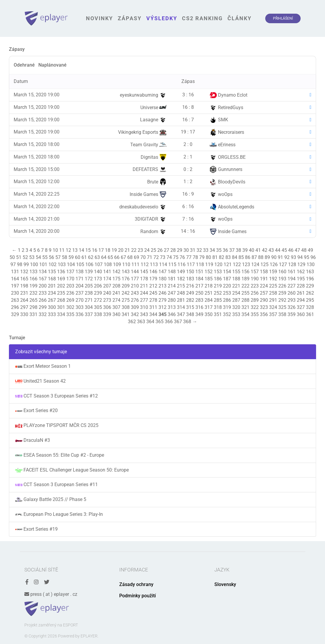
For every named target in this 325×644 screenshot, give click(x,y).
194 (292, 279)
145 (144, 272)
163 (310, 272)
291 (273, 300)
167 (43, 279)
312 (162, 307)
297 (24, 307)
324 (273, 307)
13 (75, 250)
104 (71, 264)
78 (195, 257)
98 (20, 264)
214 (172, 286)
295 (310, 300)
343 (144, 314)
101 (43, 264)
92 (287, 257)
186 (218, 279)
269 (70, 300)
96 (313, 257)
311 (153, 307)
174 (107, 279)
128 (292, 264)
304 (89, 307)
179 (153, 279)
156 (245, 272)
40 (252, 250)
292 (282, 300)
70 (143, 257)
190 (255, 279)
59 (71, 257)
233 (43, 293)
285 (218, 300)
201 (52, 286)
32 (199, 250)
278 (153, 300)
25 (153, 250)
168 (52, 279)
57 (58, 257)
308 (126, 307)
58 (65, 257)
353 (236, 314)
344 (153, 314)
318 (218, 307)
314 (181, 307)
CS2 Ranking (202, 18)
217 (199, 286)
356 (264, 314)
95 (307, 257)
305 (98, 307)
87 (254, 257)
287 (236, 300)
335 (70, 314)
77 (189, 257)
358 (282, 314)
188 (236, 279)
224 (264, 286)
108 (108, 264)
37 (232, 250)
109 (117, 264)
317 (209, 307)
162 (301, 272)
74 (169, 257)
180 (162, 279)
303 (80, 307)
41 (258, 250)
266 (43, 300)
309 (135, 307)
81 (215, 257)
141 (107, 272)
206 (98, 286)
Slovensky (225, 584)
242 (126, 293)
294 (301, 300)
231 (24, 293)
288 (245, 300)
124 (255, 264)
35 (219, 250)
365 (160, 322)
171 (80, 279)
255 (245, 293)
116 (182, 264)
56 (51, 257)
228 (301, 286)
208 (116, 286)
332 (43, 314)
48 (304, 250)
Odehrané (24, 65)
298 (33, 307)
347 (181, 314)
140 (98, 272)
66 (117, 257)
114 (163, 264)
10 (55, 250)
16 (95, 250)
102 (52, 264)
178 (144, 279)
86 (248, 257)
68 (130, 257)
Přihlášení (283, 18)
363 (141, 322)
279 (162, 300)
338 (98, 314)
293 (292, 300)
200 (43, 286)
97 (13, 264)
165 (24, 279)
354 (245, 314)
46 (291, 250)
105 (80, 264)
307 (116, 307)
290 (264, 300)
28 (173, 250)
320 (236, 307)
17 (101, 250)
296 (15, 307)
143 (126, 272)
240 (107, 293)
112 (145, 264)
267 (52, 300)
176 (126, 279)
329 (15, 314)
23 (140, 250)
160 (282, 272)
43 (271, 250)
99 (26, 264)
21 (127, 250)
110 (126, 264)
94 (300, 257)
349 (199, 314)
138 (80, 272)
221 (236, 286)
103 (62, 264)
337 (89, 314)
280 (172, 300)
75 (176, 257)
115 (172, 264)
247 (172, 293)
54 (38, 257)
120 (218, 264)
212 (153, 286)
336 (80, 314)
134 (43, 272)
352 (227, 314)
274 (116, 300)
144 (135, 272)
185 (209, 279)
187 (227, 279)
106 (89, 264)
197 (15, 286)
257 (264, 293)
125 (264, 264)
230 (15, 293)
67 (123, 257)
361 (310, 314)
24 (147, 250)
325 (282, 307)
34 (212, 250)
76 (182, 257)
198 (24, 286)
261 (301, 293)
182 (181, 279)
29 (180, 250)
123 (246, 264)
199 (33, 286)
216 (190, 286)
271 (89, 300)
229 (310, 286)
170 (70, 279)
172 (89, 279)
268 (61, 300)
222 (245, 286)
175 (116, 279)
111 (135, 264)
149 (181, 272)
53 (32, 257)
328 (310, 307)
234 (52, 293)
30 (186, 250)
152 (209, 272)
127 (283, 264)
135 (52, 272)
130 (311, 264)
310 (144, 307)
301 (61, 307)
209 (126, 286)
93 (293, 257)
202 (61, 286)
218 (209, 286)
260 (292, 293)
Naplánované (52, 65)
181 (172, 279)
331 (33, 314)
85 (241, 257)
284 (209, 300)
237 (80, 293)
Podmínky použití (138, 596)
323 (264, 307)
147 (162, 272)
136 (61, 272)
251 (209, 293)
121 (228, 264)
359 (292, 314)
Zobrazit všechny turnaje (41, 352)
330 (24, 314)
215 (181, 286)
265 (33, 300)
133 (33, 272)
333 (52, 314)
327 (301, 307)
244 (144, 293)
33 (206, 250)
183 (190, 279)
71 (150, 257)
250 (199, 293)
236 (70, 293)
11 (62, 250)
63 (97, 257)
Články (240, 18)
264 (24, 300)
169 (61, 279)
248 (181, 293)
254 (236, 293)
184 (199, 279)
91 (280, 257)
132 (24, 272)
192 (273, 279)
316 (199, 307)
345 (162, 314)
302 (70, 307)
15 (88, 250)
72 (156, 257)
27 (167, 250)
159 (273, 272)
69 (136, 257)
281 (181, 300)
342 (135, 314)
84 (235, 257)
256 (255, 293)
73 (163, 257)
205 (89, 286)
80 (208, 257)
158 (264, 272)
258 (273, 293)
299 (43, 307)
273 (107, 300)
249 (190, 293)
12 (68, 250)
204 (80, 286)
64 (104, 257)
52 (25, 257)
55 (45, 257)
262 (310, 293)
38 (238, 250)
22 (134, 250)
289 (255, 300)
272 (98, 300)
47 (297, 250)
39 (245, 250)
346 (172, 314)
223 (255, 286)
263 (15, 300)
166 (33, 279)
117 (191, 264)
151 (199, 272)
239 (98, 293)
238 (89, 293)
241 (116, 293)
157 (255, 272)
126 (274, 264)
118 (200, 264)
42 (265, 250)
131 (15, 272)
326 (292, 307)
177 (135, 279)
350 (209, 314)
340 (116, 314)
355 (255, 314)
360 (301, 314)
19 (114, 250)
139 (89, 272)
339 (107, 314)
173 (98, 279)
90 (274, 257)
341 (126, 314)
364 (150, 322)
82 (222, 257)
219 (218, 286)
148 (172, 272)
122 (237, 264)
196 (310, 279)
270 (80, 300)
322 (255, 307)
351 (218, 314)
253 (227, 293)
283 (199, 300)
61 (84, 257)
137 (70, 272)
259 (282, 293)
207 (107, 286)
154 (227, 272)
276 (135, 300)
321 (245, 307)
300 (52, 307)
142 (116, 272)
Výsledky (162, 18)
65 (110, 257)
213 (162, 286)
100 (34, 264)
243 (135, 293)
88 (261, 257)
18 (108, 250)
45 (284, 250)
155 (236, 272)
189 (245, 279)
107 (99, 264)
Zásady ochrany (136, 584)
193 (282, 279)
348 (190, 314)
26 (160, 250)
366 (169, 322)
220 (227, 286)
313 (172, 307)
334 (61, 314)
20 (121, 250)
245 (153, 293)
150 (190, 272)
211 (144, 286)
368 (187, 322)
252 (218, 293)
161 (292, 272)
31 (193, 250)
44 (278, 250)
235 (61, 293)
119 (209, 264)
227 (292, 286)
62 (91, 257)
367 (178, 322)
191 (264, 279)
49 (310, 250)
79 (202, 257)
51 (19, 257)
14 (81, 250)
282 (190, 300)
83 (228, 257)
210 (135, 286)
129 (301, 264)
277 (144, 300)
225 (273, 286)
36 (225, 250)
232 (33, 293)
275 (126, 300)
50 (12, 257)
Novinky (99, 18)
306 (107, 307)
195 (301, 279)
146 (153, 272)
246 (162, 293)
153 (218, 272)
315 (190, 307)
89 (267, 257)
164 (15, 279)
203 (70, 286)
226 (282, 286)
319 (227, 307)
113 (154, 264)
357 (273, 314)
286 (227, 300)
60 (78, 257)
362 (132, 322)
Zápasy (130, 18)
